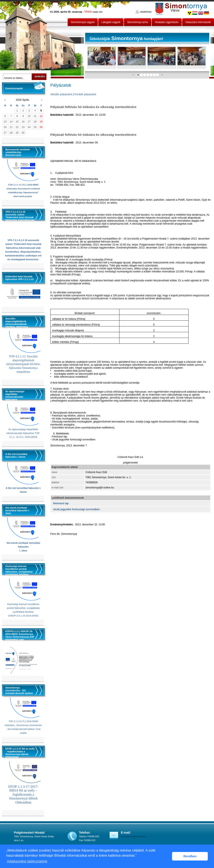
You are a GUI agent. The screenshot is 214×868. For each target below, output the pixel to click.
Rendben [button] (190, 856)
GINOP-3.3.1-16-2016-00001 (23, 616)
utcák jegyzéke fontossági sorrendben (76, 509)
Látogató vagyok (111, 22)
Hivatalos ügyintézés (167, 22)
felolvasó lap (61, 503)
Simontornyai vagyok (83, 22)
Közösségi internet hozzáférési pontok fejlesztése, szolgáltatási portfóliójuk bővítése (23, 608)
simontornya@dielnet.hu (134, 836)
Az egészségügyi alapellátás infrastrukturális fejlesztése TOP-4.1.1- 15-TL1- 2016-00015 (23, 433)
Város (175, 10)
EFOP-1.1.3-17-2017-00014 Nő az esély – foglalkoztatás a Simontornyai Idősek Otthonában (23, 794)
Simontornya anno (137, 22)
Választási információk (198, 22)
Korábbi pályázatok (85, 94)
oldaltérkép (146, 12)
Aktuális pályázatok (61, 94)
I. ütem (23, 551)
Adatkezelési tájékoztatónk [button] (27, 861)
